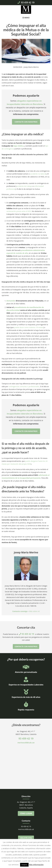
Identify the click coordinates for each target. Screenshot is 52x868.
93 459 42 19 (26, 3)
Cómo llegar (26, 813)
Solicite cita (26, 838)
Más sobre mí (34, 611)
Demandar (11, 301)
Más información (36, 865)
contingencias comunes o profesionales (24, 386)
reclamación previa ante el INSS (19, 211)
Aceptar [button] (24, 865)
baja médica (19, 146)
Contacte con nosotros (26, 122)
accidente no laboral (38, 174)
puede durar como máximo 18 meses (29, 327)
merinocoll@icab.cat (26, 743)
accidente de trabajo (24, 186)
